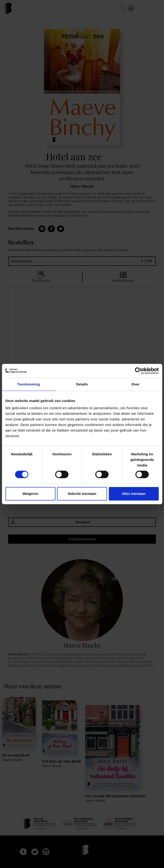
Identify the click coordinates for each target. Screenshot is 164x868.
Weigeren (30, 494)
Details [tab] (82, 384)
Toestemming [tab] (29, 384)
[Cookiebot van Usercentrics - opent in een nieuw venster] (138, 371)
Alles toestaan (134, 494)
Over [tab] (135, 384)
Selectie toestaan (82, 494)
